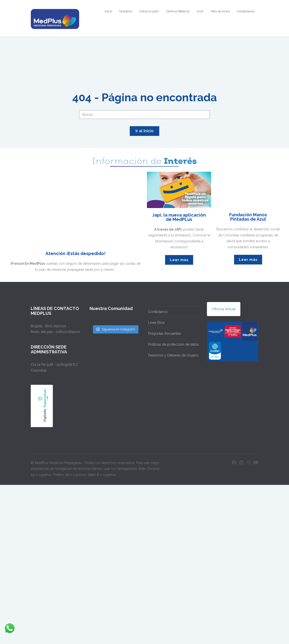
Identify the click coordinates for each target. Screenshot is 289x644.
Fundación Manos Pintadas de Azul (248, 217)
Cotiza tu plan (149, 11)
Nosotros (126, 11)
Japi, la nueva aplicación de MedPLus (179, 217)
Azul (200, 11)
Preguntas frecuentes (165, 334)
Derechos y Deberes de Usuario (173, 355)
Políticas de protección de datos (174, 344)
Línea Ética (156, 323)
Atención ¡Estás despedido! (76, 253)
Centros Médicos (178, 11)
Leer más (179, 260)
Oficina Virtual (224, 309)
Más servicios (220, 11)
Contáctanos (246, 11)
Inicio (108, 11)
